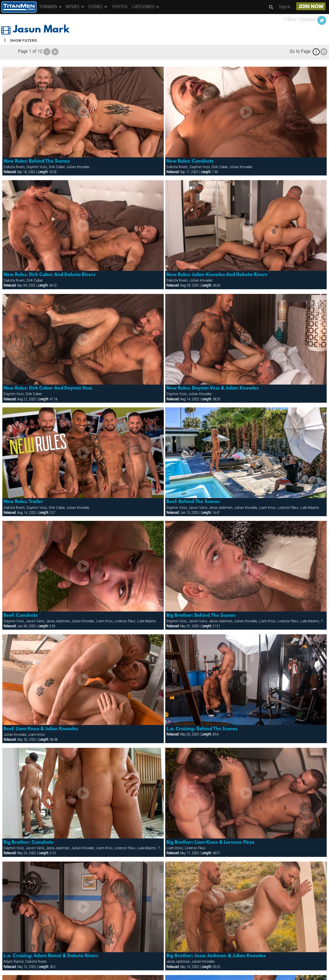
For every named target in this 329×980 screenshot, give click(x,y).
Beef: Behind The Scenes (193, 502)
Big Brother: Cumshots (28, 843)
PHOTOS (120, 7)
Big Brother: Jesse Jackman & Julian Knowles (216, 956)
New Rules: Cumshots (190, 161)
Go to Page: (301, 51)
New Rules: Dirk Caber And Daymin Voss (48, 388)
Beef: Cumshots (20, 616)
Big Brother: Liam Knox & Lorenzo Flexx (210, 843)
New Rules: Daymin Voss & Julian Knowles (212, 388)
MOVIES (75, 7)
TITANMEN (51, 7)
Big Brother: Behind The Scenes (201, 616)
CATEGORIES (146, 7)
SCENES (98, 7)
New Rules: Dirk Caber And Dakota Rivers (49, 275)
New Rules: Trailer (23, 502)
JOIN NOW (311, 7)
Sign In (285, 7)
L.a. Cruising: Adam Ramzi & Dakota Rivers (51, 956)
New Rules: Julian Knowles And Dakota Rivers (217, 275)
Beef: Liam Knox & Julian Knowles (41, 729)
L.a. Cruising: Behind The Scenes (202, 729)
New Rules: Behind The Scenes (37, 161)
